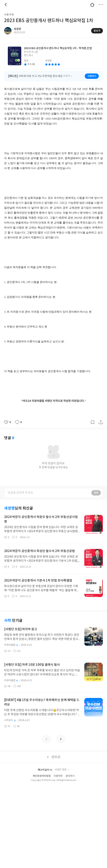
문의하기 (70, 776)
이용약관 (58, 776)
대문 (92, 5)
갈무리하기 (93, 422)
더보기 (101, 5)
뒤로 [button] (6, 5)
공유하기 (101, 422)
